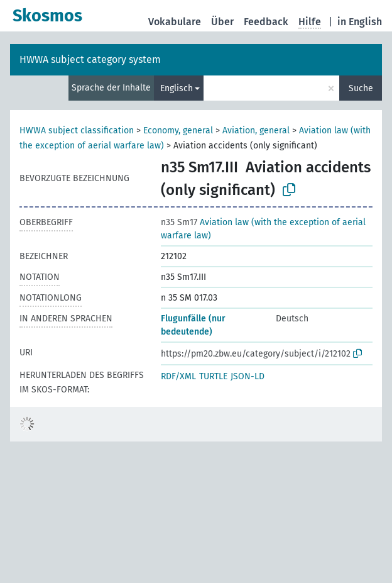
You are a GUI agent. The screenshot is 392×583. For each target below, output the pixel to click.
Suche (361, 88)
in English (360, 22)
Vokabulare (175, 22)
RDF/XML (178, 376)
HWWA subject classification (77, 130)
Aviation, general (256, 130)
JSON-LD (248, 376)
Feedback (266, 22)
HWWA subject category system (90, 59)
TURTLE (213, 376)
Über (222, 22)
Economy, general (178, 130)
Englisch (177, 88)
